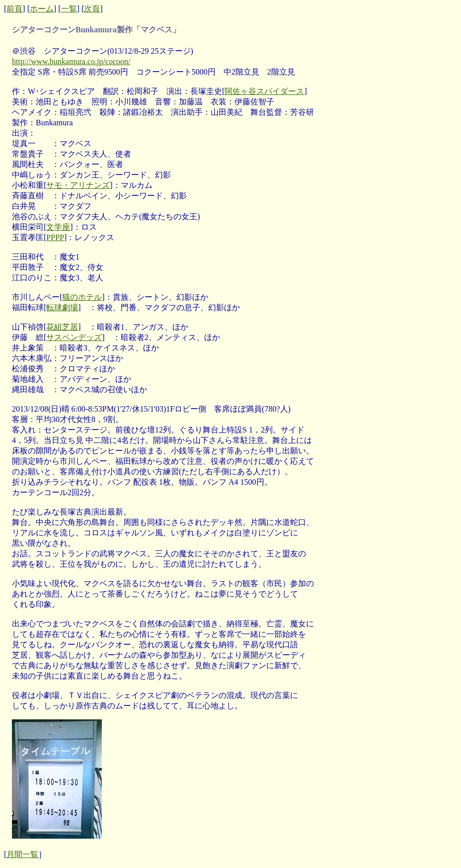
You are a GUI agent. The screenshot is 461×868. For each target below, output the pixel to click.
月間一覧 (22, 854)
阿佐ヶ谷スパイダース (264, 91)
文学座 (58, 227)
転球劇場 (62, 307)
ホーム (42, 9)
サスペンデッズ (74, 337)
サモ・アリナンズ (78, 185)
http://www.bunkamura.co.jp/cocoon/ (71, 61)
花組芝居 (62, 327)
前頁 (14, 9)
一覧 (69, 9)
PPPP (55, 237)
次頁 (92, 9)
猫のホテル (82, 297)
